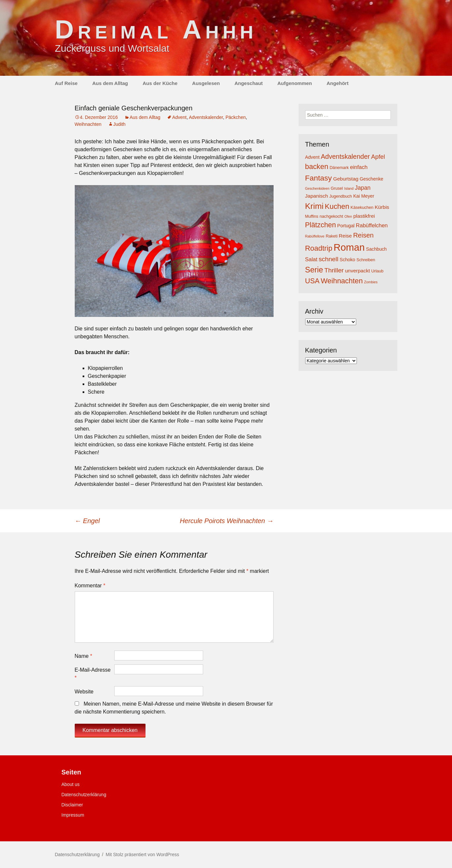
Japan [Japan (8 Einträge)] (363, 188)
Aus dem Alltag (110, 83)
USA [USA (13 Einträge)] (312, 281)
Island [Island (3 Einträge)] (349, 188)
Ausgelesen (206, 83)
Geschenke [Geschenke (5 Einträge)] (372, 179)
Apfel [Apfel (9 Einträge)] (378, 157)
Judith (119, 124)
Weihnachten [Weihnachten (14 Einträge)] (342, 281)
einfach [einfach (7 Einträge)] (359, 167)
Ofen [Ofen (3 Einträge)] (348, 216)
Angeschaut (249, 83)
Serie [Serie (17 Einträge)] (314, 270)
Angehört (338, 83)
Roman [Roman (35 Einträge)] (349, 247)
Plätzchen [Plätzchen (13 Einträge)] (321, 225)
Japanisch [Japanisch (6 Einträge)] (317, 196)
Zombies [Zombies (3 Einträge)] (371, 282)
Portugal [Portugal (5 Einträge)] (346, 226)
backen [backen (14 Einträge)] (317, 167)
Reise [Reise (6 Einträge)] (345, 236)
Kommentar (90, 586)
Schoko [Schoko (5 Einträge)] (347, 260)
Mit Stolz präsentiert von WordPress (142, 854)
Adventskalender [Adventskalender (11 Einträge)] (345, 156)
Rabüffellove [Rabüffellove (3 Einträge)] (315, 236)
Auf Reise (66, 83)
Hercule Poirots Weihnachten (226, 521)
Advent (179, 117)
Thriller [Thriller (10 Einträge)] (334, 270)
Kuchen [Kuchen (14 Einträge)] (337, 206)
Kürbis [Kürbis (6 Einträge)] (382, 207)
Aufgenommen (295, 83)
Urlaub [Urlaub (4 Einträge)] (377, 271)
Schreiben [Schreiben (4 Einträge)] (366, 260)
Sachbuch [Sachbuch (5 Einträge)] (376, 249)
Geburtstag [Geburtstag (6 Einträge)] (346, 179)
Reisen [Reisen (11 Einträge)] (363, 235)
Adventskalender (206, 117)
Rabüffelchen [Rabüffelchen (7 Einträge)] (372, 225)
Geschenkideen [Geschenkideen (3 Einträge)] (317, 188)
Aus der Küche (160, 83)
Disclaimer (72, 805)
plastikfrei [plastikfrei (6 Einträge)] (364, 216)
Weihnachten (88, 124)
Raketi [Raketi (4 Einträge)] (332, 236)
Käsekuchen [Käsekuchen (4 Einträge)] (362, 208)
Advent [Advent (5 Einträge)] (312, 157)
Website (84, 692)
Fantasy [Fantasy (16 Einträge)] (319, 178)
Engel (87, 521)
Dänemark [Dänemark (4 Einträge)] (339, 168)
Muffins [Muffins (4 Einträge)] (312, 216)
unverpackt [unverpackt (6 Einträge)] (358, 271)
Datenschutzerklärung (84, 795)
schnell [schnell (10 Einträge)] (329, 259)
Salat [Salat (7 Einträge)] (311, 259)
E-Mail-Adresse (93, 674)
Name (83, 656)
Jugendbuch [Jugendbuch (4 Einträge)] (341, 196)
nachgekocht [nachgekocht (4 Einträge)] (332, 216)
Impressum (73, 815)
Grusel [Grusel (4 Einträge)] (337, 188)
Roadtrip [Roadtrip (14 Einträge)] (319, 248)
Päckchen (236, 117)
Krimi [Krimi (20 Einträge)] (314, 206)
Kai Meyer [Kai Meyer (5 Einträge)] (364, 196)
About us (71, 784)
